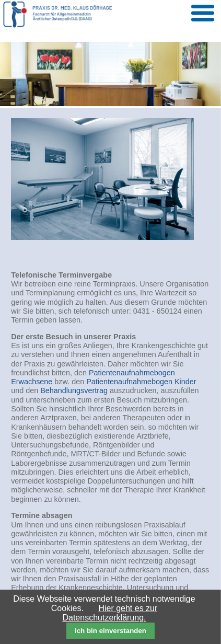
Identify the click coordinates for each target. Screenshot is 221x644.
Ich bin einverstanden (110, 631)
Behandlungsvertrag (74, 390)
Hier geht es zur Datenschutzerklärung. (110, 613)
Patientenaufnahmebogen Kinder (141, 382)
